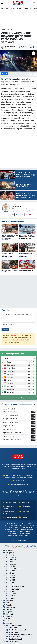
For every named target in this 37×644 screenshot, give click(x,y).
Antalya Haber (11, 532)
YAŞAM (10, 591)
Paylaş (5, 74)
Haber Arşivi (24, 517)
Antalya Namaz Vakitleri (8, 507)
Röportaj (8, 612)
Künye (7, 619)
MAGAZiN (13, 526)
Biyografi (8, 614)
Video (7, 603)
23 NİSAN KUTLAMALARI (26, 270)
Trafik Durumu (25, 506)
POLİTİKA (11, 571)
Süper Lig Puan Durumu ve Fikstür (19, 634)
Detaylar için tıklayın (19, 398)
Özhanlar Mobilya (12, 536)
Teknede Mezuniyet (24, 536)
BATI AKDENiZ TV (21, 340)
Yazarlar (8, 605)
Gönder (5, 329)
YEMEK (10, 598)
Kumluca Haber (26, 528)
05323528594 (20, 481)
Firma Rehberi (10, 607)
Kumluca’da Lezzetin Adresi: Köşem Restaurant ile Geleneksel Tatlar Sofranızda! (10, 237)
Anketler (8, 616)
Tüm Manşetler (25, 512)
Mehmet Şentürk (17, 206)
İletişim (7, 621)
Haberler (4, 29)
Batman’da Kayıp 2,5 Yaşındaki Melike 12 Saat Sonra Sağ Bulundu (9, 255)
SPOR (5, 526)
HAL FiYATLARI (13, 569)
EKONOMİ (30, 526)
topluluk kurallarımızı (19, 335)
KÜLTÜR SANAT (13, 589)
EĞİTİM (10, 578)
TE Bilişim (23, 541)
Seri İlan (8, 610)
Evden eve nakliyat (24, 532)
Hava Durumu (25, 503)
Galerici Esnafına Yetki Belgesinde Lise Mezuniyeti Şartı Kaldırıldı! (27, 255)
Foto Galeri (9, 600)
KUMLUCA (11, 596)
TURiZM (8, 528)
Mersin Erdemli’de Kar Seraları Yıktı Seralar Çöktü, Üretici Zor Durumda (27, 237)
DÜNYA (16, 528)
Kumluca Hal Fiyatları (10, 530)
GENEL (12, 8)
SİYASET (11, 573)
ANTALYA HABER (11, 524)
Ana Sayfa (8, 551)
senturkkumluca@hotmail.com (20, 484)
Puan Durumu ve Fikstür (9, 513)
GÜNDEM (28, 8)
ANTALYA (5, 8)
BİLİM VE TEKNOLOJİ (15, 587)
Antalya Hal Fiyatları (26, 530)
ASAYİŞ (20, 8)
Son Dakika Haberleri (10, 517)
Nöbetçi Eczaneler (9, 503)
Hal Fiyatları (11, 534)
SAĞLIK (21, 526)
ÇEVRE (10, 582)
